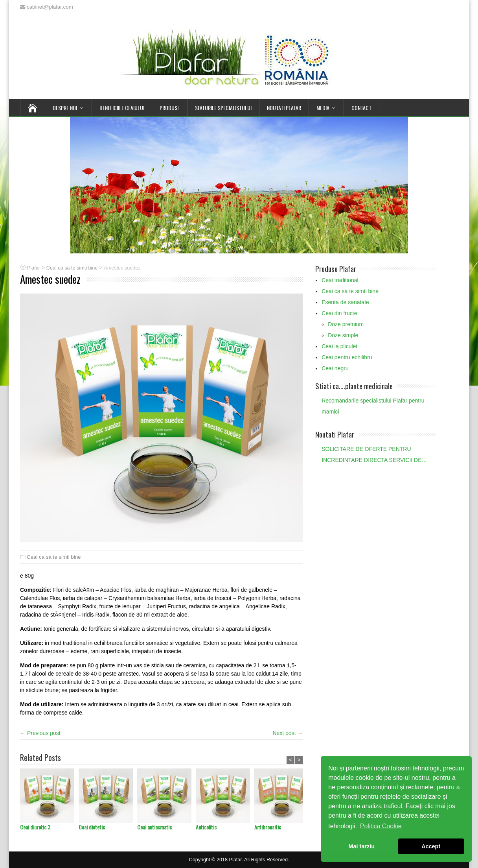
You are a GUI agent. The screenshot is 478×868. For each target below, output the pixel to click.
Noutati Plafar (284, 108)
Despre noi (65, 108)
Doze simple (343, 335)
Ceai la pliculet (339, 346)
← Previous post (40, 733)
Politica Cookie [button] (381, 826)
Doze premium (346, 324)
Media (323, 108)
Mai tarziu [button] (362, 846)
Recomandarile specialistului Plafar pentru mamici (373, 406)
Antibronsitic (268, 827)
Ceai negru (335, 368)
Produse (170, 108)
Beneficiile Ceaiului (122, 108)
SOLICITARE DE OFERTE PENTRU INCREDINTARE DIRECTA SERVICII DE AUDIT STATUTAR (371, 456)
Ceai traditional (340, 280)
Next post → (288, 733)
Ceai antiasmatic (154, 827)
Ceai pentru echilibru (347, 357)
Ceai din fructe (339, 313)
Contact (361, 108)
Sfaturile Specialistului (223, 108)
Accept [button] (431, 846)
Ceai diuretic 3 (35, 827)
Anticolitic (206, 827)
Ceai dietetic (92, 827)
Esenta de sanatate (345, 302)
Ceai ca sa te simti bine (54, 557)
